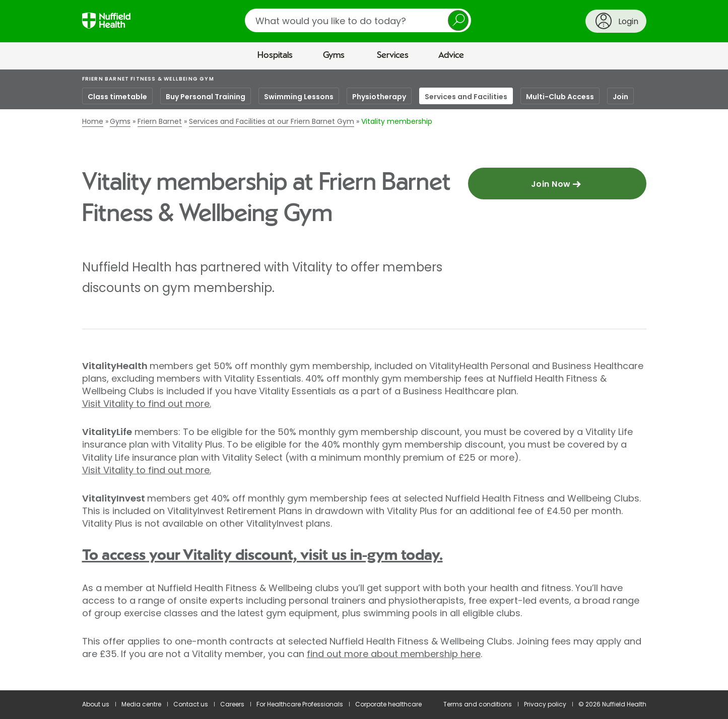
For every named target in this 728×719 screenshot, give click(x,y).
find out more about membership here (394, 654)
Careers (232, 704)
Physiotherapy (379, 97)
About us (96, 704)
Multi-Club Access (560, 97)
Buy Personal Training (206, 97)
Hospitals (275, 55)
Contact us (191, 704)
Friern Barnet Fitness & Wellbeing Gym (148, 79)
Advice (451, 55)
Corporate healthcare (388, 704)
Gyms (334, 55)
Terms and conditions (478, 704)
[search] (358, 20)
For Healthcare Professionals (300, 704)
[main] (364, 380)
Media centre (141, 704)
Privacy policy (545, 704)
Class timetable (117, 97)
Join (620, 97)
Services (393, 55)
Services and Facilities (466, 97)
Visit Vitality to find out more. (147, 404)
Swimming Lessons (299, 97)
